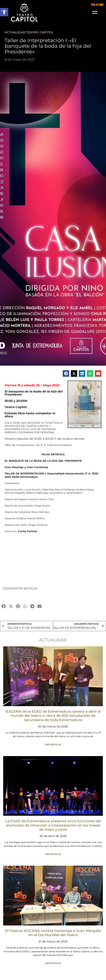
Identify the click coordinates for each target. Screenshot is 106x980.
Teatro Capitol (40, 32)
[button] (4, 12)
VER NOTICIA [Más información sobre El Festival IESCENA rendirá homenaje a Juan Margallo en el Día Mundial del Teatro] (53, 963)
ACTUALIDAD (15, 32)
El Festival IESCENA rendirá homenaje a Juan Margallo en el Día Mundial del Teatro (53, 933)
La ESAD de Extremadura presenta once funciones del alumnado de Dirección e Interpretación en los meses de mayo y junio (53, 825)
